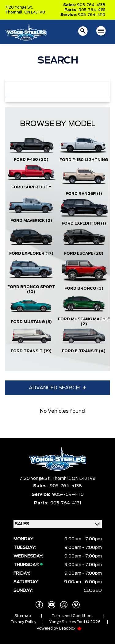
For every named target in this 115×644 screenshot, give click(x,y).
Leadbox (71, 628)
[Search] (57, 90)
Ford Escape (84, 253)
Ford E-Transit (84, 351)
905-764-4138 (91, 5)
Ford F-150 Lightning (84, 160)
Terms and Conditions (72, 616)
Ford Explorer (31, 253)
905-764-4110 (92, 15)
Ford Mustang (31, 322)
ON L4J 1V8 (35, 12)
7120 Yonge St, (19, 7)
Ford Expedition (84, 223)
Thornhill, (15, 12)
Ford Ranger (84, 194)
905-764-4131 (92, 10)
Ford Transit (31, 351)
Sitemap (23, 616)
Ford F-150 (31, 160)
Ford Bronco (84, 288)
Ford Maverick (31, 221)
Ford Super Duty (31, 187)
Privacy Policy (24, 622)
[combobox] (57, 90)
